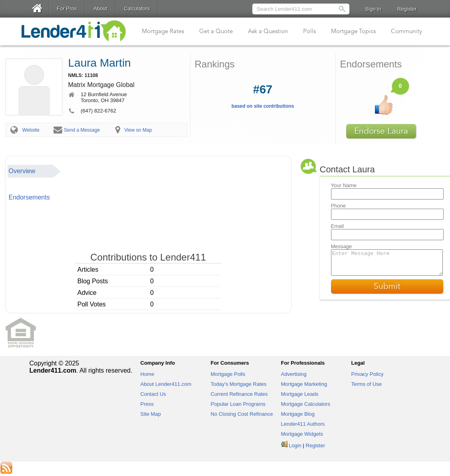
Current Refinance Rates (239, 394)
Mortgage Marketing (304, 384)
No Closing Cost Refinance (242, 414)
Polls (309, 31)
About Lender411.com (166, 384)
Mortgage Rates (163, 31)
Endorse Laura (381, 131)
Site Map (151, 414)
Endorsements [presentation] (29, 197)
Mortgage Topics (353, 31)
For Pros (67, 9)
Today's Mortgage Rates (239, 384)
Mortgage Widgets (302, 434)
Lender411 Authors (303, 424)
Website (31, 130)
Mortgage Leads (300, 394)
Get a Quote (216, 31)
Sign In (373, 9)
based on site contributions (263, 96)
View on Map (138, 130)
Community (406, 31)
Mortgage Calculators (306, 404)
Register (407, 9)
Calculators (137, 9)
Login (295, 445)
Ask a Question (268, 31)
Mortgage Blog (298, 414)
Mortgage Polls (228, 374)
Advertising (294, 374)
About (100, 9)
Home (148, 374)
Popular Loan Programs (238, 404)
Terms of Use (367, 384)
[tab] (34, 171)
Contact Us (153, 394)
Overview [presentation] (22, 171)
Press (147, 404)
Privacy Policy (368, 374)
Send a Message (82, 130)
